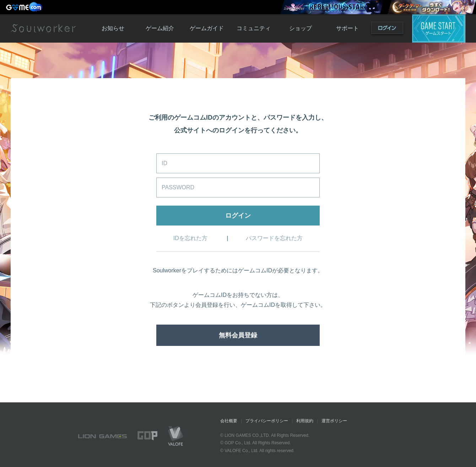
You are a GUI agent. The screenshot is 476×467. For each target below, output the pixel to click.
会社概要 (229, 421)
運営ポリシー (334, 421)
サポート (347, 28)
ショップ (301, 28)
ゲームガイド (207, 28)
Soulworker (43, 28)
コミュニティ (254, 28)
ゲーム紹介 (160, 28)
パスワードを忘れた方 (274, 238)
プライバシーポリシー (267, 421)
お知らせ (113, 28)
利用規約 (305, 421)
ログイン (387, 29)
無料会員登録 (238, 335)
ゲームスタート (439, 28)
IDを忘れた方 (190, 238)
